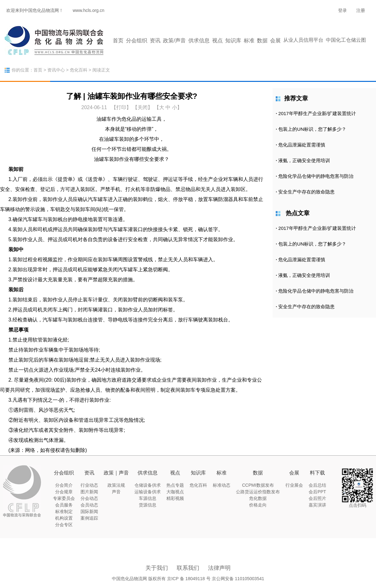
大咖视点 (175, 492)
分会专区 (64, 525)
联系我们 (188, 568)
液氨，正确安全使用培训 (304, 160)
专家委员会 (64, 498)
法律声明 (219, 568)
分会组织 (137, 41)
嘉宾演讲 (317, 505)
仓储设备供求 (148, 485)
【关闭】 (143, 107)
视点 (217, 41)
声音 (116, 492)
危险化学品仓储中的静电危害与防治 (316, 176)
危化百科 (79, 70)
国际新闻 (89, 511)
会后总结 (317, 485)
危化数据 (258, 498)
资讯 (155, 41)
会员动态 (89, 505)
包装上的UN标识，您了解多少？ (312, 129)
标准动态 (222, 485)
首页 (118, 41)
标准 (249, 41)
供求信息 (199, 41)
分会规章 (64, 492)
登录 (342, 10)
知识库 (233, 41)
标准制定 (64, 511)
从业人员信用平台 (303, 40)
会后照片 (317, 498)
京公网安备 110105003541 (238, 579)
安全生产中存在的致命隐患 (306, 192)
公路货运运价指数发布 (258, 492)
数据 (262, 41)
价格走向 (258, 505)
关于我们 (157, 568)
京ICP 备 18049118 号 (189, 579)
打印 (121, 107)
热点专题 (175, 485)
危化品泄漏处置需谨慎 (302, 145)
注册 (361, 10)
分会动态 (89, 498)
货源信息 (148, 505)
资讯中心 (56, 70)
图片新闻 (89, 492)
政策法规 (116, 485)
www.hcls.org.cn (89, 10)
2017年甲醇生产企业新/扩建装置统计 (317, 113)
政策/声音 (174, 41)
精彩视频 (175, 498)
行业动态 (89, 485)
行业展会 (294, 485)
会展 (275, 41)
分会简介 (64, 485)
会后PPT (317, 492)
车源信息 (148, 498)
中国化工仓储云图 (346, 40)
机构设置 (64, 518)
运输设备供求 (148, 492)
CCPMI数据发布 (258, 485)
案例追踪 (89, 518)
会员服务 (64, 505)
